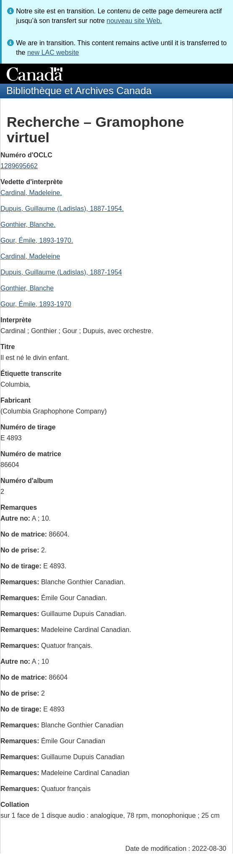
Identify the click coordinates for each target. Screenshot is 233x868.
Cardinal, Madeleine (30, 256)
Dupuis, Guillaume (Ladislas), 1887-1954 (61, 272)
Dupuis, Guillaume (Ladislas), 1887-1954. (62, 209)
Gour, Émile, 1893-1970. (37, 240)
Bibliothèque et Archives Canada (79, 91)
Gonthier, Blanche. (28, 225)
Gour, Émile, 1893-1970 (36, 304)
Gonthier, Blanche (27, 288)
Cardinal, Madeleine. (31, 193)
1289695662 (19, 166)
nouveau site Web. (134, 21)
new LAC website (53, 53)
